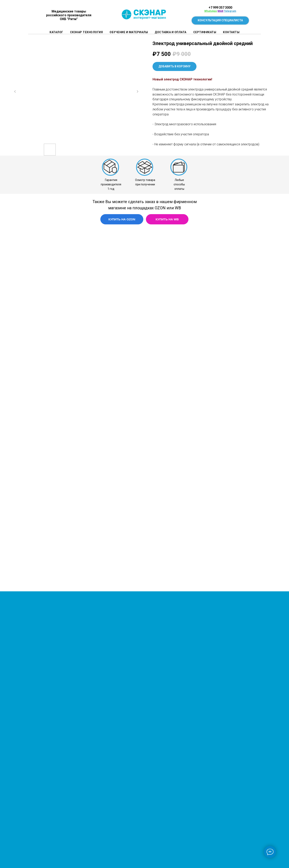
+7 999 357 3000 (220, 8)
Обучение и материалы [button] (129, 32)
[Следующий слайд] (137, 91)
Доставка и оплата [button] (171, 32)
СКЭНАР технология (86, 32)
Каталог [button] (56, 32)
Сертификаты (205, 32)
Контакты (231, 32)
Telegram (230, 11)
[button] (220, 21)
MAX (220, 11)
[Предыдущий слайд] (15, 91)
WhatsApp (211, 11)
